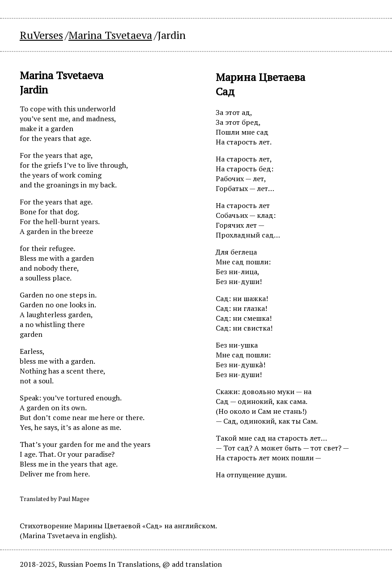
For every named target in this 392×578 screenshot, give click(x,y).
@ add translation (192, 564)
